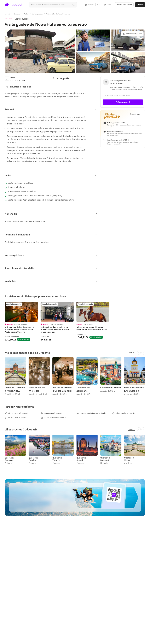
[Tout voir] (132, 353)
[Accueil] (7, 14)
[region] (75, 321)
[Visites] (26, 14)
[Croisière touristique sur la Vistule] (91, 413)
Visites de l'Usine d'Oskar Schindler (62, 389)
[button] (124, 5)
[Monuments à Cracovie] (51, 413)
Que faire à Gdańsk (81, 459)
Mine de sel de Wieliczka (37, 389)
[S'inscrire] (140, 5)
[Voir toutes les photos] (132, 34)
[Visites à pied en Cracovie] (16, 418)
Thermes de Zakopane (83, 389)
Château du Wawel (111, 388)
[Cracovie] (17, 14)
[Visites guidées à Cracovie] (17, 413)
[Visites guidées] (37, 14)
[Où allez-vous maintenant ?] (53, 5)
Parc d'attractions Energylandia (134, 389)
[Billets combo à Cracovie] (123, 413)
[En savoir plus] (136, 114)
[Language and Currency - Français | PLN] (92, 5)
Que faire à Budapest (105, 459)
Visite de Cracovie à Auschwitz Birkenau (15, 389)
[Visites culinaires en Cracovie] (53, 418)
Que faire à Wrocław (33, 459)
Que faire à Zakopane (10, 459)
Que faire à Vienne (129, 459)
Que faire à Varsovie (57, 459)
